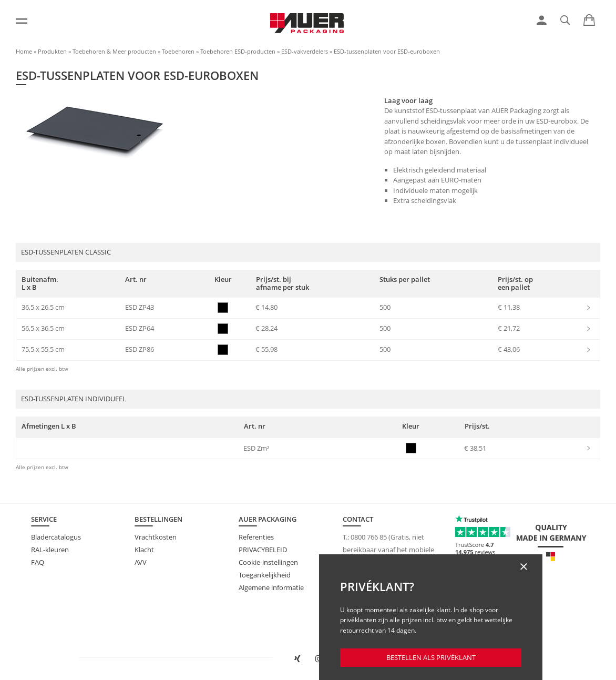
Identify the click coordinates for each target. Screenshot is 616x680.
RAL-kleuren (50, 550)
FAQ (38, 562)
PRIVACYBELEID (263, 550)
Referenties (256, 537)
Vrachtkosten (156, 537)
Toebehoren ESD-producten (238, 51)
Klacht (144, 550)
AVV (141, 562)
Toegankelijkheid (265, 575)
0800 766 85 (369, 537)
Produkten (52, 51)
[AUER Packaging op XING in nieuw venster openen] (297, 659)
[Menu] (22, 21)
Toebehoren (178, 51)
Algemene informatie (271, 587)
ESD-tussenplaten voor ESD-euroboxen (387, 51)
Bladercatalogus (56, 537)
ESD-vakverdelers (305, 51)
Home (24, 51)
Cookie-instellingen (268, 562)
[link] (542, 21)
